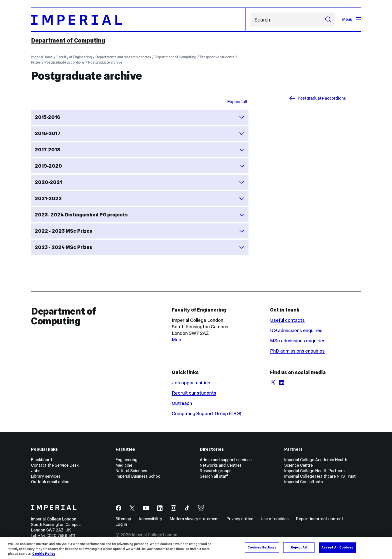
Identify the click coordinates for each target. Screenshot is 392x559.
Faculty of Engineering (74, 57)
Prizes (36, 62)
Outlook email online (50, 482)
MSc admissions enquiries (298, 341)
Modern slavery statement (194, 519)
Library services (46, 476)
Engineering (126, 460)
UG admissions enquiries (296, 330)
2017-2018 (140, 150)
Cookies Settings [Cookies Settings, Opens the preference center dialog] (262, 547)
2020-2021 (140, 182)
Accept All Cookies (337, 547)
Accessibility (150, 519)
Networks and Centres (221, 465)
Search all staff (214, 476)
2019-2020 (140, 166)
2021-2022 (140, 198)
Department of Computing (68, 41)
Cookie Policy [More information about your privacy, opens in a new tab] (44, 554)
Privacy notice (240, 519)
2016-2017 (140, 133)
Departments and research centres (123, 57)
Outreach (182, 403)
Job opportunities (191, 383)
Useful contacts (287, 320)
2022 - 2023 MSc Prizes (140, 231)
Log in (121, 524)
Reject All (299, 547)
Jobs (36, 471)
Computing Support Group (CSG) (206, 413)
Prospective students (217, 57)
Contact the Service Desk (55, 465)
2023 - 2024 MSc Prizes (140, 247)
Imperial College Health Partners (314, 471)
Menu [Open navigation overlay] (352, 19)
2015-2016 (140, 117)
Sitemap (123, 519)
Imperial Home (42, 57)
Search (250, 20)
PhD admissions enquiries (297, 351)
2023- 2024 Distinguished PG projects (140, 215)
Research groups (215, 471)
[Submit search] (328, 20)
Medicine (124, 465)
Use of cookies (275, 519)
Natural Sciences (131, 471)
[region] (196, 548)
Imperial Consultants (303, 482)
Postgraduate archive (105, 62)
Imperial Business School (138, 476)
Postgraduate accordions (64, 62)
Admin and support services (226, 460)
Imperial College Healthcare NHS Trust (320, 476)
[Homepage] (138, 20)
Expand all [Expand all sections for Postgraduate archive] (237, 102)
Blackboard (41, 460)
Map (176, 340)
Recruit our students (194, 393)
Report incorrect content (320, 519)
